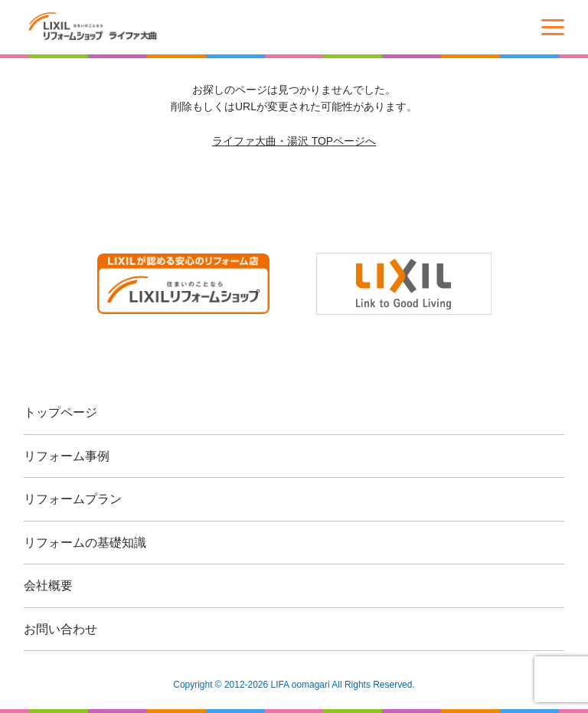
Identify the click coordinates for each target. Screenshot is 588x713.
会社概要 (48, 585)
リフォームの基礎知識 (85, 543)
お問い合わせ (60, 629)
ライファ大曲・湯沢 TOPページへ (294, 141)
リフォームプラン (73, 499)
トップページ (60, 412)
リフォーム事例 (67, 456)
